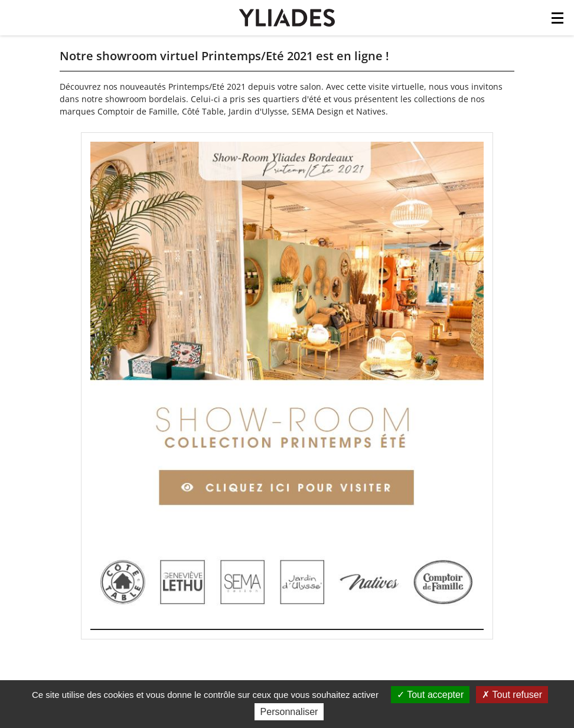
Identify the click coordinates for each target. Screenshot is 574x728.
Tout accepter (430, 695)
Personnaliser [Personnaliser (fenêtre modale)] (289, 712)
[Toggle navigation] (557, 21)
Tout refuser (512, 695)
